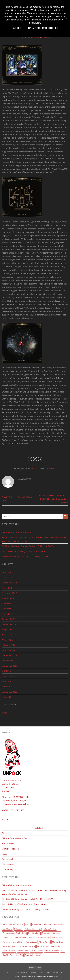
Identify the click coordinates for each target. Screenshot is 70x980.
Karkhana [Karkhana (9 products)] (7, 942)
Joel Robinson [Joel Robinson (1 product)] (57, 938)
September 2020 (10, 624)
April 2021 (7, 614)
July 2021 (6, 609)
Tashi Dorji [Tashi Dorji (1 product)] (29, 955)
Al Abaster (46, 37)
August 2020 (8, 629)
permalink (53, 469)
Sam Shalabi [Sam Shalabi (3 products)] (55, 946)
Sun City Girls (8, 843)
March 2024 (8, 577)
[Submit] (65, 516)
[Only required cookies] (66, 20)
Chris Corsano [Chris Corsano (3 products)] (8, 933)
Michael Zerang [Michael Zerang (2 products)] (58, 942)
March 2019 (8, 676)
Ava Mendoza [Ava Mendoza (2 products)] (59, 924)
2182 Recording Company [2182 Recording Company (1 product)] (13, 924)
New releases (8, 864)
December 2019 (9, 655)
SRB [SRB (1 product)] (63, 951)
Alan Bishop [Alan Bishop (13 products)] (37, 924)
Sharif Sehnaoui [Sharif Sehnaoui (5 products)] (37, 951)
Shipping (51, 972)
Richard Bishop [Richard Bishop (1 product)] (43, 946)
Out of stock (8, 859)
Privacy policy (38, 972)
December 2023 (9, 583)
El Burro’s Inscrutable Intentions (17, 532)
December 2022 (9, 593)
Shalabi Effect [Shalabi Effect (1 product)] (23, 951)
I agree (16, 28)
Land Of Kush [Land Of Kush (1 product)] (18, 942)
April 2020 (7, 635)
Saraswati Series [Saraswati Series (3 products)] (9, 951)
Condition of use (21, 972)
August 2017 (8, 697)
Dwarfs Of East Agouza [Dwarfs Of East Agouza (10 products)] (51, 933)
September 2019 (10, 666)
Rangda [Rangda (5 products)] (32, 946)
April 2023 (7, 588)
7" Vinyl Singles (9, 869)
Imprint (60, 972)
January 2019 (8, 681)
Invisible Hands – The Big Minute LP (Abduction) (24, 551)
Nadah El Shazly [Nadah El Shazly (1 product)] (9, 946)
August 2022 (8, 598)
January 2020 (8, 650)
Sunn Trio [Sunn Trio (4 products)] (19, 955)
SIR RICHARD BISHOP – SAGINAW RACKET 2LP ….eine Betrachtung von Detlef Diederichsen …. (34, 539)
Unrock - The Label (11, 849)
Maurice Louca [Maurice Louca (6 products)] (31, 942)
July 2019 (6, 671)
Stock (5, 833)
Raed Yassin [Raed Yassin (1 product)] (22, 946)
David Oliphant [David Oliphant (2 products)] (34, 933)
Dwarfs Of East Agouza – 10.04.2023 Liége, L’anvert (25, 556)
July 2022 (6, 603)
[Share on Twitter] (35, 459)
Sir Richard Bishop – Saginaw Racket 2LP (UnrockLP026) (28, 546)
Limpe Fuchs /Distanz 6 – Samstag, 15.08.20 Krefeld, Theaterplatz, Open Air (52, 499)
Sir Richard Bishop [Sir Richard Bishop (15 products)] (52, 951)
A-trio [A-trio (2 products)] (28, 924)
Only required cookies (43, 28)
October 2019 (8, 661)
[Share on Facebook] (30, 459)
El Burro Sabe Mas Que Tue (14, 838)
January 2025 (8, 572)
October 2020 (8, 619)
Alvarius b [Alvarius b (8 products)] (47, 924)
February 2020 (9, 645)
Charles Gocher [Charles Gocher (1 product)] (50, 929)
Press (5, 854)
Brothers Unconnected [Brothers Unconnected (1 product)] (33, 929)
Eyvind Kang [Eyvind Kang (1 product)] (8, 938)
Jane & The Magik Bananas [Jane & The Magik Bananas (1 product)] (39, 938)
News (34, 469)
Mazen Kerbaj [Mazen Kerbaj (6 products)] (44, 942)
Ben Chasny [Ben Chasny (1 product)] (7, 929)
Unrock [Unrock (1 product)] (38, 955)
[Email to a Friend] (40, 459)
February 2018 (9, 687)
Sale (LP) (39, 828)
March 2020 (8, 640)
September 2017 (10, 692)
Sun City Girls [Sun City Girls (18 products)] (8, 955)
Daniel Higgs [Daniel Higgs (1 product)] (21, 933)
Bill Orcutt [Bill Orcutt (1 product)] (18, 929)
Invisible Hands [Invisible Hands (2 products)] (21, 938)
